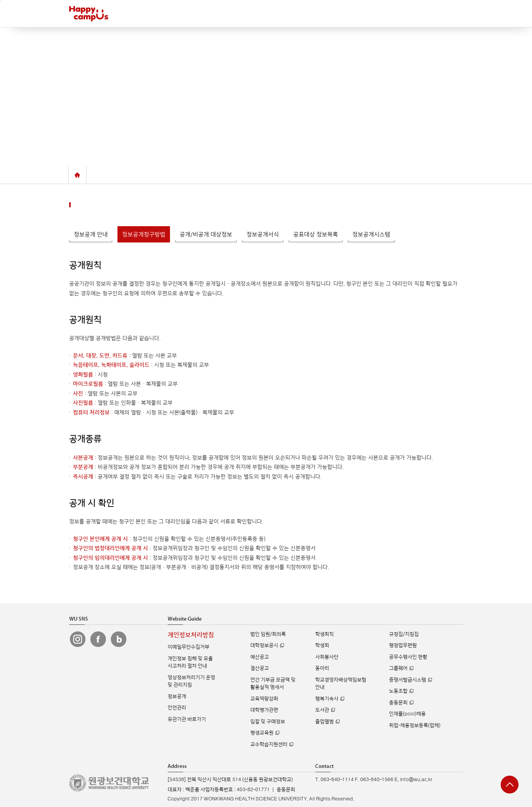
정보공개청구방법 (144, 235)
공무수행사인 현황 (408, 657)
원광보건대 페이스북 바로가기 (98, 639)
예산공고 (260, 657)
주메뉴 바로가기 (0, 0)
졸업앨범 (325, 722)
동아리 (322, 668)
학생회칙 (325, 634)
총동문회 (398, 703)
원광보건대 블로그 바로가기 (119, 639)
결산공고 (260, 668)
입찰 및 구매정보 (268, 722)
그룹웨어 (398, 668)
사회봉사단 (327, 657)
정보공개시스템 (371, 235)
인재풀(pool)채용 (407, 714)
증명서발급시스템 (408, 680)
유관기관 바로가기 (187, 719)
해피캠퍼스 (89, 14)
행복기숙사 (327, 699)
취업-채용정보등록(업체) (415, 725)
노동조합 (398, 691)
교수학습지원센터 (269, 744)
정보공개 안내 (91, 235)
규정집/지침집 (404, 634)
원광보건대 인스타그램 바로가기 (78, 639)
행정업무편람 (403, 645)
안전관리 (177, 708)
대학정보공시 (264, 645)
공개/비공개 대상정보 (206, 235)
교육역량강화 (264, 699)
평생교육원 (262, 733)
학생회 (322, 645)
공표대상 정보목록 (316, 235)
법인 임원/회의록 (268, 634)
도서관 (322, 710)
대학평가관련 (264, 710)
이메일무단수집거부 (189, 647)
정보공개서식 (263, 235)
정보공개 (177, 696)
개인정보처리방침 (191, 635)
